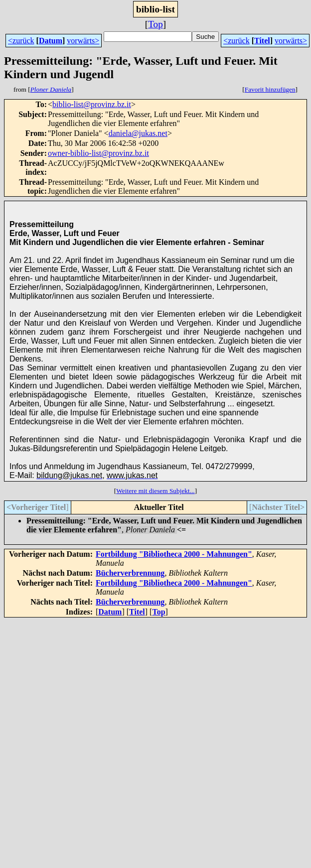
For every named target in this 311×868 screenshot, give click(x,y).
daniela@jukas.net (138, 133)
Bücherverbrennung (130, 573)
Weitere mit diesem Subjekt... (155, 491)
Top (155, 24)
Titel (262, 41)
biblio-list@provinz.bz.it (92, 104)
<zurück (21, 41)
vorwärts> (83, 41)
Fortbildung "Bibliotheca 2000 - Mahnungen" (174, 554)
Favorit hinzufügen (270, 89)
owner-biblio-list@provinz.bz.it (98, 153)
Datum (51, 41)
